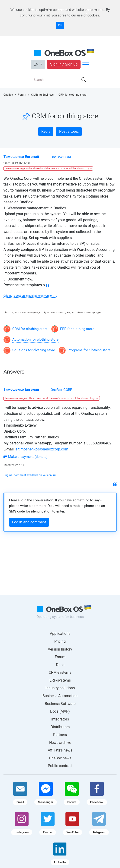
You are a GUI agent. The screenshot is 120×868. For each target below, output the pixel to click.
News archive (60, 743)
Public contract (60, 766)
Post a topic (69, 131)
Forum (60, 657)
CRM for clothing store (30, 329)
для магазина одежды (60, 312)
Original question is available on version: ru (30, 296)
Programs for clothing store (89, 350)
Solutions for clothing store (34, 350)
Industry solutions (60, 688)
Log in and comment (29, 522)
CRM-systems (60, 672)
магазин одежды (90, 312)
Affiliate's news (60, 750)
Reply (46, 131)
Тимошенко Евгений (21, 157)
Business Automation (60, 696)
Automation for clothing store (35, 340)
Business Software (60, 704)
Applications (60, 634)
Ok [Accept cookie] (60, 25)
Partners (60, 735)
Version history (60, 649)
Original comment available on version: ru (30, 475)
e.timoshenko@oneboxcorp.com (41, 449)
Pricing (60, 641)
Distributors (60, 727)
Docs (60, 665)
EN (36, 64)
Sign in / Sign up (64, 64)
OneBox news (60, 758)
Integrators (60, 719)
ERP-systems (60, 680)
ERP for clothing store (77, 329)
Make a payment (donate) (26, 457)
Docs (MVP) (60, 711)
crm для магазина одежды (23, 312)
